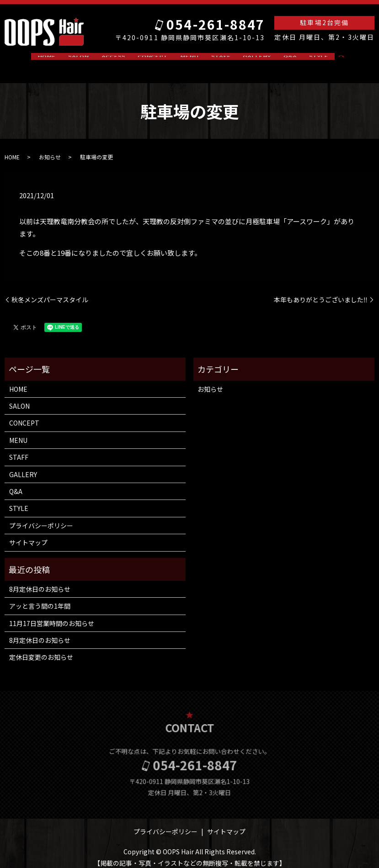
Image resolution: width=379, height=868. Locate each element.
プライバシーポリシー (41, 517)
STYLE (294, 59)
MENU (189, 59)
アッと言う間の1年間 (40, 597)
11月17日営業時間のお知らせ (52, 614)
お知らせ (50, 148)
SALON (97, 59)
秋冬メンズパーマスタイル (50, 291)
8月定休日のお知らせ (40, 580)
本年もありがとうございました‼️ (321, 291)
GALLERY (244, 59)
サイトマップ (28, 534)
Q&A (271, 59)
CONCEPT (159, 59)
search (319, 60)
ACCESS (125, 59)
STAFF (214, 59)
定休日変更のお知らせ (41, 648)
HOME (71, 59)
